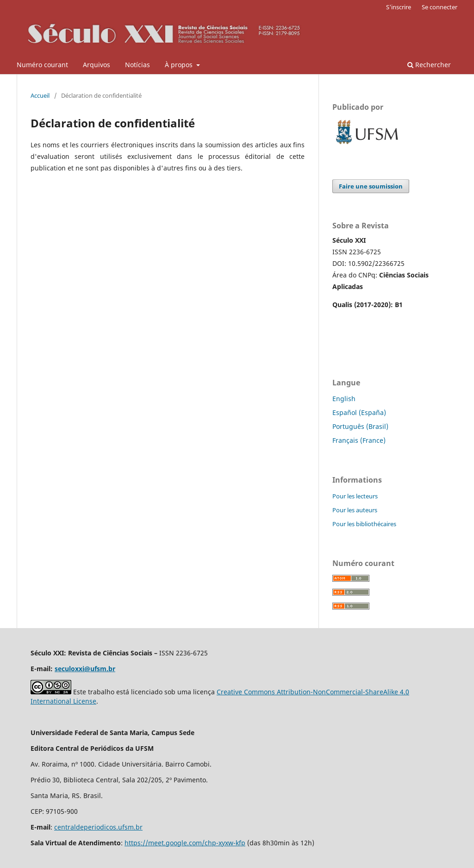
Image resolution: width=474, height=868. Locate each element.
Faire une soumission (371, 186)
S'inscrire (399, 7)
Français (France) (359, 440)
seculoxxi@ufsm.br (85, 669)
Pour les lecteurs (355, 496)
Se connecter (440, 7)
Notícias (137, 65)
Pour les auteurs (355, 510)
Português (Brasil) (360, 426)
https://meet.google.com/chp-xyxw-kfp (185, 843)
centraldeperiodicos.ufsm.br (98, 827)
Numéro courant (42, 65)
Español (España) (359, 412)
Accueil (40, 95)
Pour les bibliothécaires (364, 524)
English (344, 399)
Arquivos (97, 65)
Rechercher (429, 65)
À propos (180, 65)
